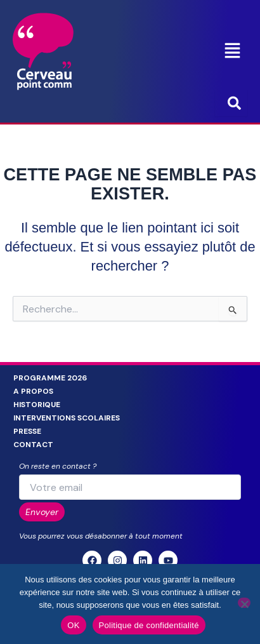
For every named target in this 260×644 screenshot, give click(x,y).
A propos (33, 391)
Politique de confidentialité (149, 625)
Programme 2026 (50, 378)
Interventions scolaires (67, 418)
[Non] (244, 603)
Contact (33, 445)
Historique (37, 405)
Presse (27, 431)
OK (73, 625)
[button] (233, 51)
